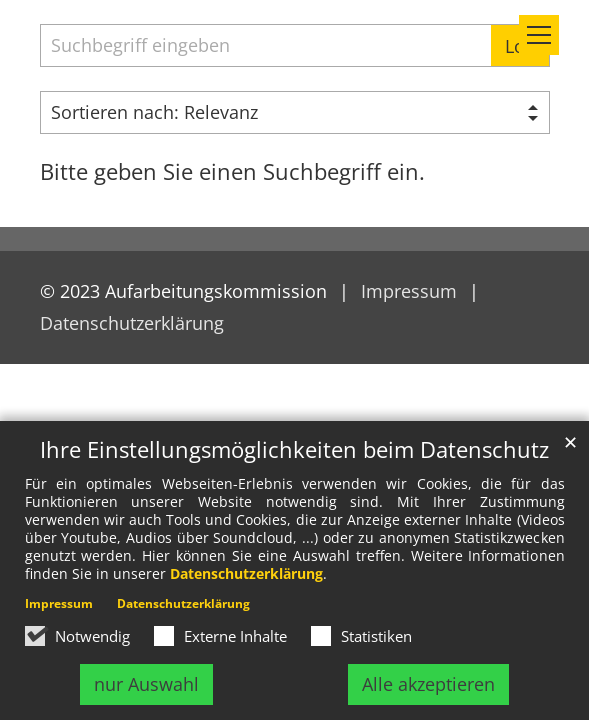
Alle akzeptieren (428, 684)
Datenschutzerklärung (246, 573)
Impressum (59, 603)
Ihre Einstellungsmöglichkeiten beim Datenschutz (294, 449)
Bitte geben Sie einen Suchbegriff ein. (232, 171)
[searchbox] (265, 45)
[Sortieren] (295, 112)
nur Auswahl (146, 684)
